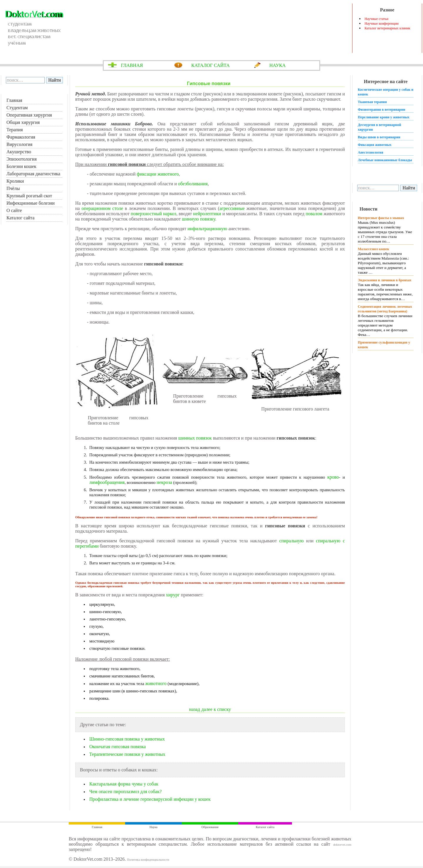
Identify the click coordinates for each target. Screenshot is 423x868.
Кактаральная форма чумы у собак (124, 784)
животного (156, 683)
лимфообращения (107, 482)
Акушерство (19, 152)
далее (207, 709)
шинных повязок (195, 438)
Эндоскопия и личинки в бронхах (385, 280)
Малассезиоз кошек (374, 249)
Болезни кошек (21, 166)
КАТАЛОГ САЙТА (210, 65)
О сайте (14, 210)
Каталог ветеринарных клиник (387, 28)
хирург (173, 595)
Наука (153, 827)
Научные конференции (382, 23)
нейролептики (207, 214)
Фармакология (21, 137)
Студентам (17, 108)
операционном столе (103, 208)
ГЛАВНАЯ (132, 65)
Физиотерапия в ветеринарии (381, 110)
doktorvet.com (342, 845)
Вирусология (19, 144)
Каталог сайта (20, 218)
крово (333, 477)
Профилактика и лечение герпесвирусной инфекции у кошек (150, 799)
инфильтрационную (207, 229)
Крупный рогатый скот (29, 196)
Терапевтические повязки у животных (127, 754)
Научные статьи (376, 19)
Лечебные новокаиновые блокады (385, 160)
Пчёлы (13, 188)
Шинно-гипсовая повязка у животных (127, 739)
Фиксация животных (375, 145)
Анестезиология (371, 152)
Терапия (15, 130)
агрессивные (232, 208)
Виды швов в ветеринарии (379, 137)
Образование (210, 827)
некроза (164, 482)
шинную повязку (199, 219)
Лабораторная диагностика (33, 174)
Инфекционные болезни (31, 203)
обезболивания (193, 184)
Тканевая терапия (372, 102)
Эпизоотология (22, 159)
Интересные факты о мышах (381, 218)
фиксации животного (158, 174)
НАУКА (277, 65)
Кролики (15, 181)
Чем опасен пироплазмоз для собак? (125, 792)
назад (195, 709)
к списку (223, 709)
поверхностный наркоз (153, 214)
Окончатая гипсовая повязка (117, 747)
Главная (14, 100)
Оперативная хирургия (29, 115)
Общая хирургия (23, 122)
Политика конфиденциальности (148, 860)
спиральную (292, 541)
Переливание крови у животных (384, 117)
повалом (314, 214)
